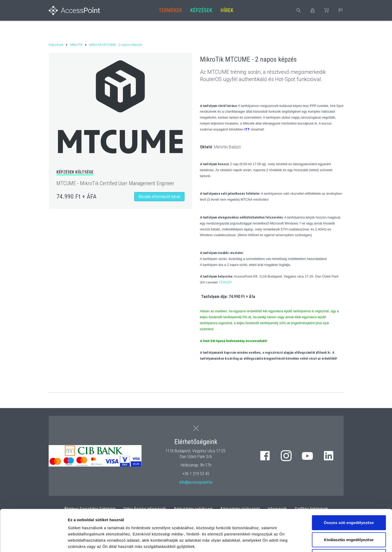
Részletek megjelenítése (90, 542)
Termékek (170, 10)
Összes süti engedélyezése (349, 481)
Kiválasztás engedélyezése (349, 498)
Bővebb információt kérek (159, 197)
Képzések (201, 10)
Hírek (227, 10)
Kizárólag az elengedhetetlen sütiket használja (349, 518)
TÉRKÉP (225, 282)
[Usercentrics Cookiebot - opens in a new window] (34, 542)
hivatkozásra (158, 517)
